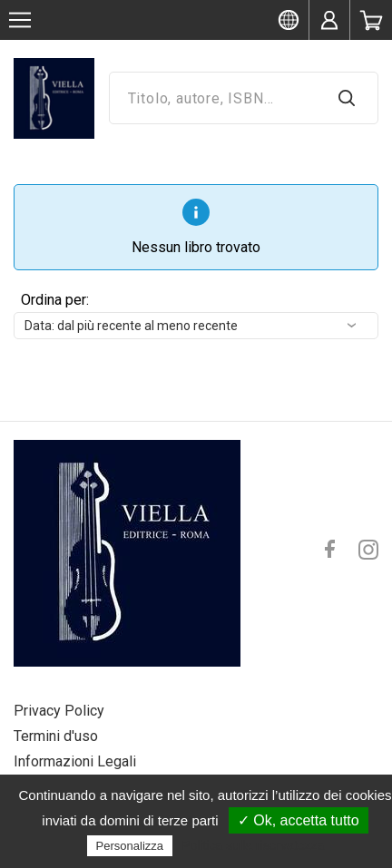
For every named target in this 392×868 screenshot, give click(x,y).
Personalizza (130, 846)
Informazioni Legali (75, 761)
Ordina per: (55, 300)
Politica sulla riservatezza (253, 845)
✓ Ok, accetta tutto (299, 820)
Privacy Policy (59, 711)
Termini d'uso (56, 736)
